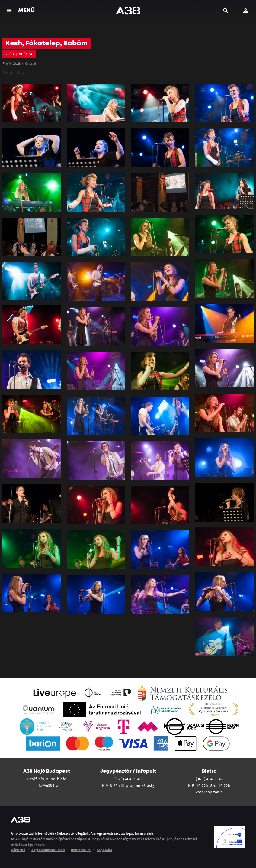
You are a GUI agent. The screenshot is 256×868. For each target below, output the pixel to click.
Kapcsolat (104, 850)
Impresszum (81, 850)
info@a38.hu (47, 785)
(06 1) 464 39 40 (128, 779)
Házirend (18, 850)
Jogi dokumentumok (48, 850)
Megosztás (13, 72)
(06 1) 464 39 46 (209, 779)
